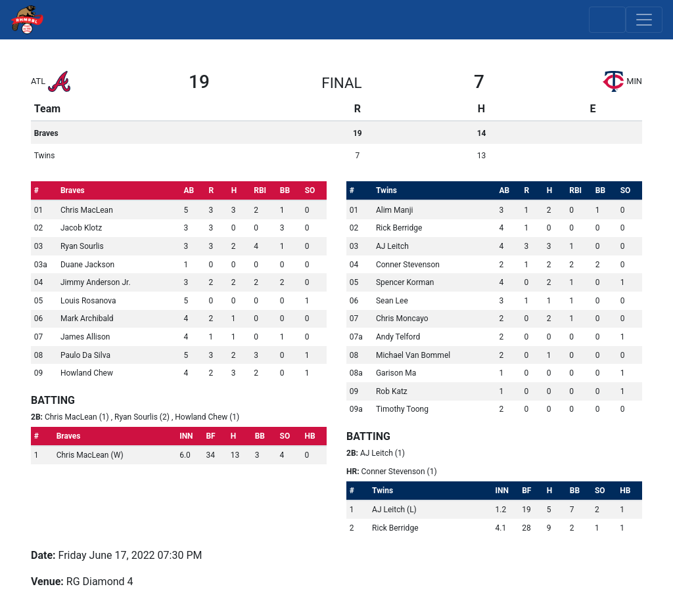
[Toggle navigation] (644, 20)
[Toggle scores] (607, 20)
